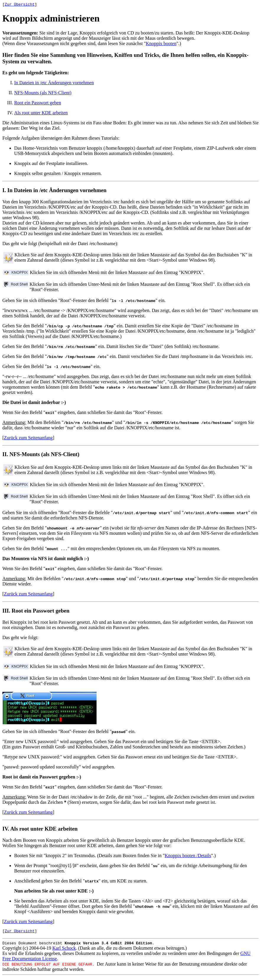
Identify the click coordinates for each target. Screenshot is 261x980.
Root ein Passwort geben (38, 104)
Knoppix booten (161, 44)
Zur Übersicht (20, 5)
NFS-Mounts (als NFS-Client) (43, 94)
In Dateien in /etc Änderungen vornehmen (54, 84)
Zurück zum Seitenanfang (28, 439)
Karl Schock (64, 951)
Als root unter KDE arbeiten (41, 114)
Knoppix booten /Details (188, 856)
